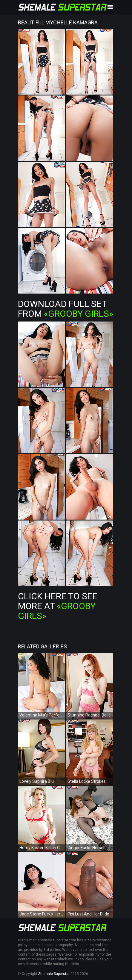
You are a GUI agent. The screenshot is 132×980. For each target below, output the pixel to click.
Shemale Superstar (54, 974)
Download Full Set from (66, 309)
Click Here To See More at (58, 606)
